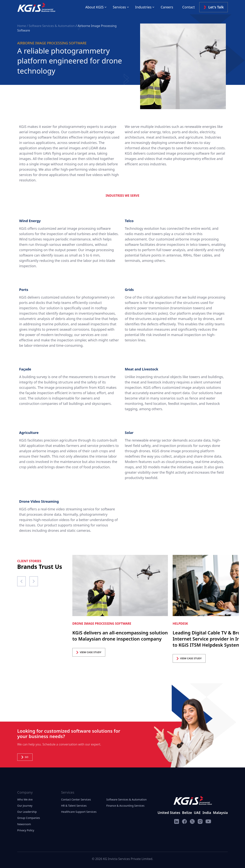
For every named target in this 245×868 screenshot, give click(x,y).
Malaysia (220, 813)
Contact (188, 7)
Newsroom (24, 824)
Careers (167, 7)
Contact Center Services (76, 799)
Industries (143, 7)
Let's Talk (214, 7)
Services (119, 7)
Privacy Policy (26, 830)
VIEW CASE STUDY (89, 652)
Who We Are (25, 799)
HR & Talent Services (74, 806)
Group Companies (29, 818)
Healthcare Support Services (79, 812)
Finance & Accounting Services (125, 806)
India (207, 813)
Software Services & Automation (126, 799)
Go (25, 757)
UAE (197, 813)
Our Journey (25, 806)
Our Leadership (27, 812)
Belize (187, 813)
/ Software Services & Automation (51, 26)
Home (22, 26)
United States (169, 813)
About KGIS (95, 7)
